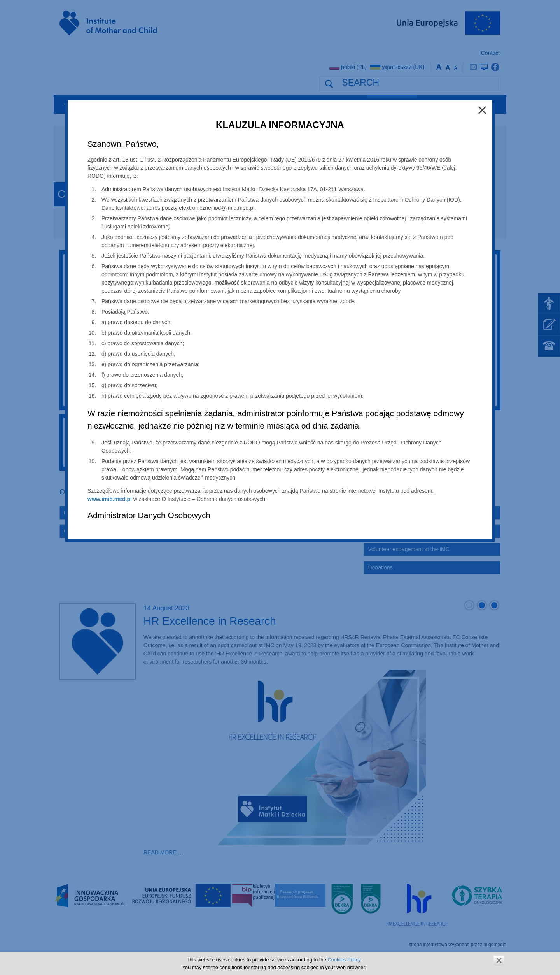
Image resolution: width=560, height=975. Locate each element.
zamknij (499, 960)
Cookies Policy (344, 960)
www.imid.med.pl (110, 499)
